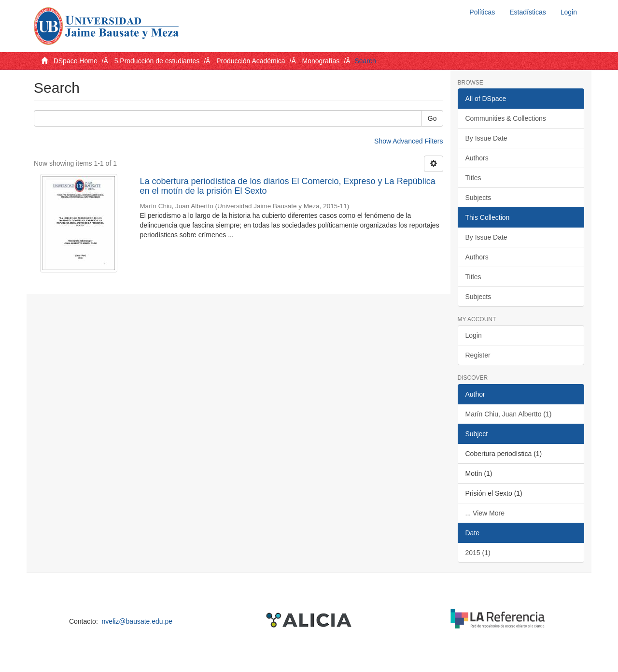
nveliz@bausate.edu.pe (137, 621)
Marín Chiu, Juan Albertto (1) (509, 414)
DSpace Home (76, 61)
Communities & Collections (506, 118)
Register (478, 355)
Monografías (321, 61)
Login (474, 335)
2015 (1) (478, 553)
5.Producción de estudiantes (157, 61)
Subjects (478, 198)
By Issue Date (486, 138)
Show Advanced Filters (408, 141)
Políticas (482, 12)
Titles (473, 178)
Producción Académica (251, 61)
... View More (485, 513)
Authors (477, 158)
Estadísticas (527, 12)
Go (432, 118)
